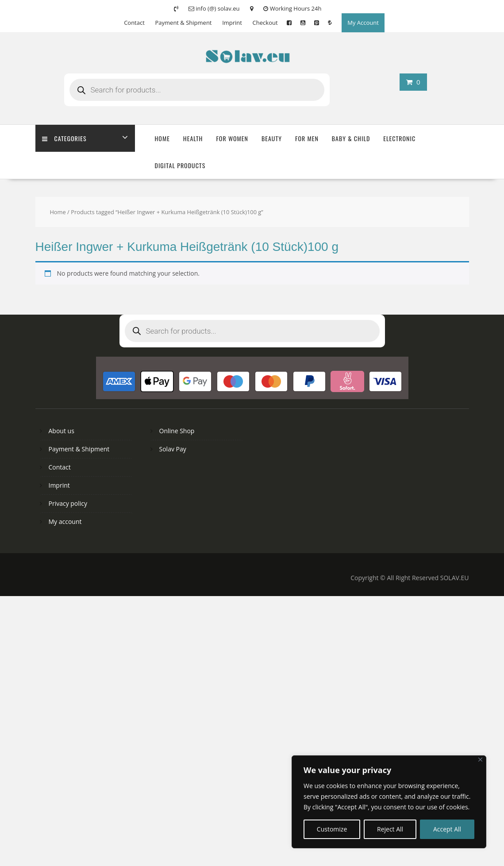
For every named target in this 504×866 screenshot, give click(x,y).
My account (65, 522)
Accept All (447, 829)
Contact (134, 23)
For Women (232, 138)
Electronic (399, 138)
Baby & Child (351, 138)
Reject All (390, 829)
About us (62, 431)
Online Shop (177, 431)
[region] (389, 802)
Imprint (232, 23)
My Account (363, 23)
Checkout (265, 23)
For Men (307, 138)
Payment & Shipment (183, 23)
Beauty (272, 138)
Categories (64, 138)
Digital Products (180, 165)
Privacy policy (68, 503)
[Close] (480, 760)
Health (193, 138)
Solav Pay (173, 449)
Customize (332, 829)
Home (162, 138)
